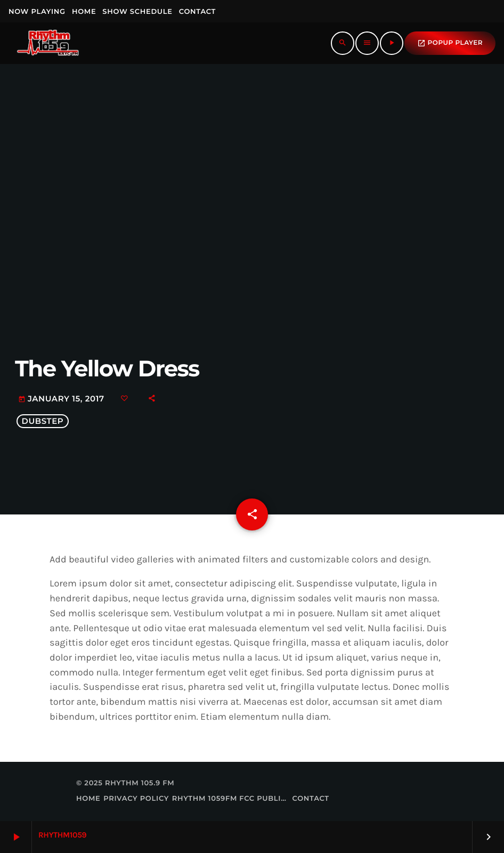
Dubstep (42, 421)
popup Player (450, 43)
